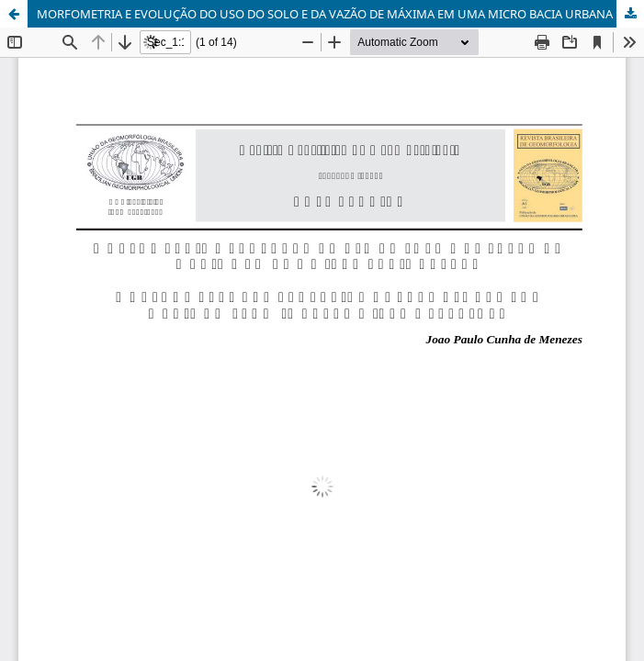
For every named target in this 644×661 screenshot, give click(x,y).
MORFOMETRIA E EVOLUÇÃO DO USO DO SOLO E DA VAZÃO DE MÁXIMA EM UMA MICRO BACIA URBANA (325, 14)
